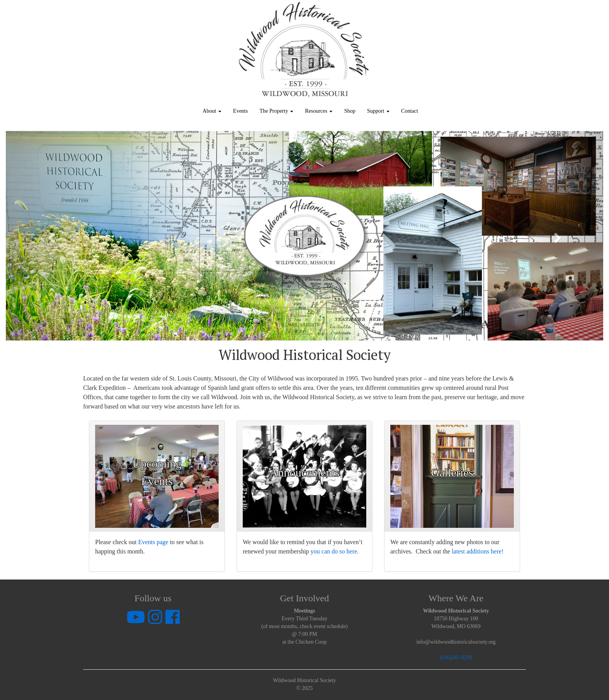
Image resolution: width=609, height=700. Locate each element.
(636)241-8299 (456, 657)
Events (240, 111)
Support (378, 111)
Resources (319, 111)
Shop (350, 111)
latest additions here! (478, 551)
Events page (153, 542)
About (212, 111)
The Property (276, 111)
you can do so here (334, 551)
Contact (410, 111)
